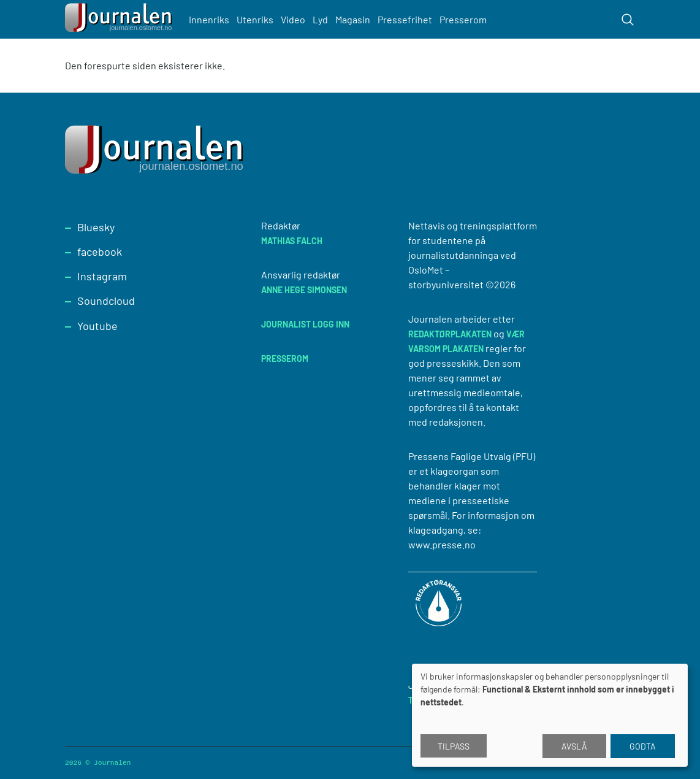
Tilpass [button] (454, 746)
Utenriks (255, 19)
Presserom (463, 19)
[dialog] (550, 715)
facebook (100, 251)
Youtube (97, 326)
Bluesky (96, 227)
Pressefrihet (405, 19)
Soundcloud (106, 301)
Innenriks (209, 19)
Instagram (102, 276)
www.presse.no (442, 544)
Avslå (574, 746)
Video (293, 19)
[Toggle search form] (628, 20)
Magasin (353, 19)
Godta (643, 746)
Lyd (320, 19)
